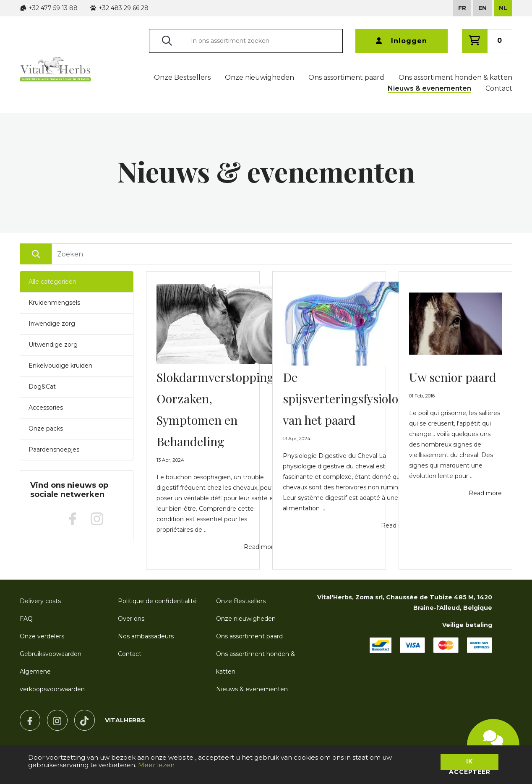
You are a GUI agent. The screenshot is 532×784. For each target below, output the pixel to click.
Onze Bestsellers (182, 77)
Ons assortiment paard (346, 77)
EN (482, 8)
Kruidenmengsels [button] (54, 303)
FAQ (26, 619)
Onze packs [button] (46, 429)
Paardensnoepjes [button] (54, 449)
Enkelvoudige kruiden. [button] (61, 366)
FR (462, 8)
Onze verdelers (42, 636)
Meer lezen (156, 765)
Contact (499, 88)
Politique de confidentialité (157, 601)
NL (503, 8)
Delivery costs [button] (40, 601)
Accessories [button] (46, 408)
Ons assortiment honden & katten (455, 77)
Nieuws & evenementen (429, 88)
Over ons (131, 619)
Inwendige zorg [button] (52, 324)
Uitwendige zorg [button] (53, 345)
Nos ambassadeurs (146, 636)
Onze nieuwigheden (259, 77)
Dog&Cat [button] (42, 387)
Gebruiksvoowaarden (51, 654)
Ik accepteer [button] (470, 764)
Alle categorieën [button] (52, 282)
